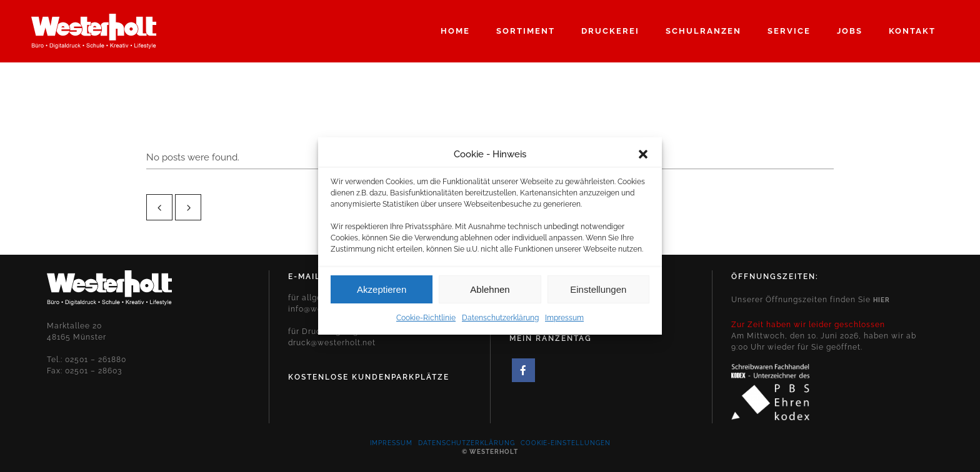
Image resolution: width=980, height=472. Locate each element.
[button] (643, 159)
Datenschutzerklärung (500, 322)
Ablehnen (490, 294)
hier (882, 300)
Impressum (564, 322)
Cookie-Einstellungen (566, 443)
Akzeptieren (382, 294)
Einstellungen (598, 294)
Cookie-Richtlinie (426, 322)
